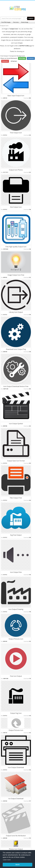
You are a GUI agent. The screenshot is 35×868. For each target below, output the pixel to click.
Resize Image (25, 22)
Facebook (31, 58)
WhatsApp (22, 58)
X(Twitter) (14, 61)
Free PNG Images (6, 22)
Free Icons (16, 22)
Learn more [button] (7, 860)
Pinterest (5, 61)
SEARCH (31, 18)
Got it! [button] (17, 865)
